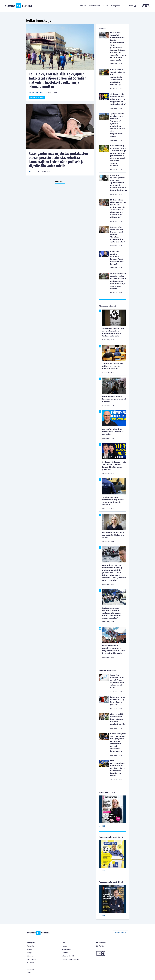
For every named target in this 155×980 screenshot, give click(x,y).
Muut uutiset (32, 959)
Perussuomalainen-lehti (70, 959)
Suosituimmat (94, 6)
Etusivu (83, 6)
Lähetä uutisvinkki (68, 956)
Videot (106, 6)
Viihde (29, 973)
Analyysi (30, 953)
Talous (29, 949)
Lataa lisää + (60, 182)
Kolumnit (31, 969)
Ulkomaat (40, 92)
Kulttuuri (30, 963)
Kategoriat (117, 6)
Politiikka (32, 92)
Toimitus (65, 953)
